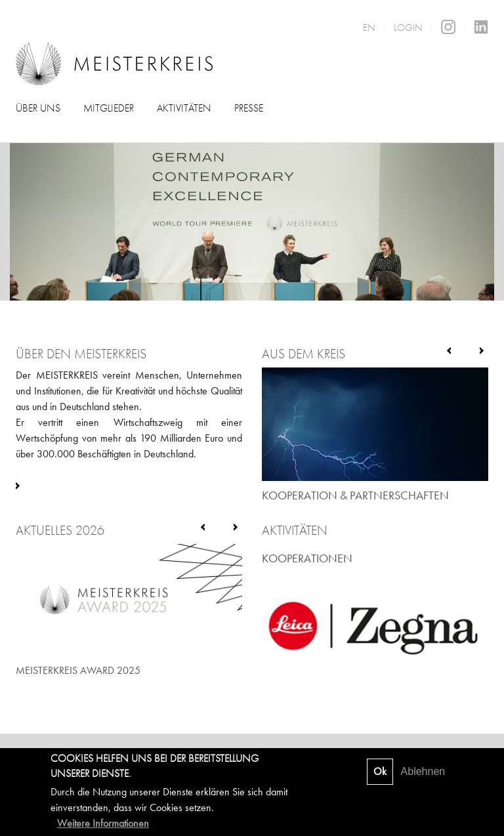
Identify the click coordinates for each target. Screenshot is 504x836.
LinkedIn (481, 27)
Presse (249, 108)
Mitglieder (109, 108)
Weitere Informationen (103, 823)
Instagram (448, 27)
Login (408, 28)
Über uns (38, 108)
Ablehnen (423, 771)
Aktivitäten (184, 108)
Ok (380, 771)
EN (369, 28)
